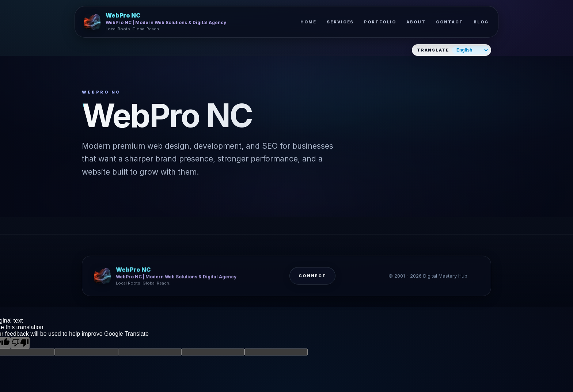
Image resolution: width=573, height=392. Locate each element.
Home (308, 22)
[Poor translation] (20, 343)
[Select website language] (470, 50)
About (416, 22)
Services (340, 22)
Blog (481, 22)
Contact (450, 22)
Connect (313, 278)
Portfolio (380, 22)
